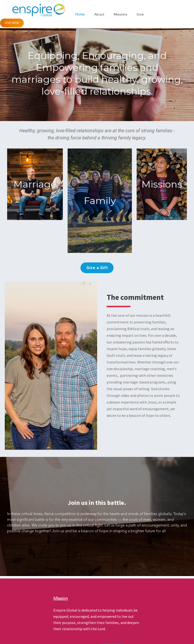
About (99, 15)
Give (140, 15)
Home (80, 15)
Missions (120, 15)
